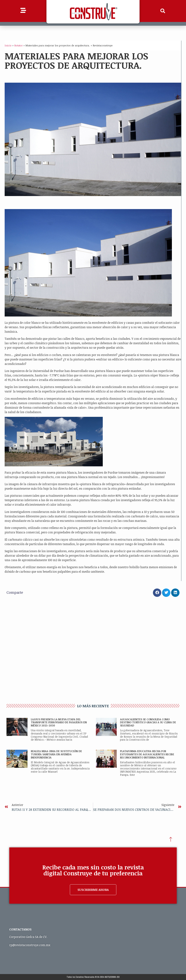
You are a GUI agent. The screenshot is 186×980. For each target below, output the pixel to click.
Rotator (18, 45)
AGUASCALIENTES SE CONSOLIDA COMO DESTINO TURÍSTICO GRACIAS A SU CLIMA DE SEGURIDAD (148, 722)
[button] (163, 11)
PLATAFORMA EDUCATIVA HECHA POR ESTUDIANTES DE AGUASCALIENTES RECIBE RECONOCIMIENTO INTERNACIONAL (147, 754)
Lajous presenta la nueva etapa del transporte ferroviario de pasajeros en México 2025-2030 (59, 722)
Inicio (8, 45)
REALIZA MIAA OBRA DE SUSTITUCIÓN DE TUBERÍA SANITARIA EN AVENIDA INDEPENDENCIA (56, 754)
